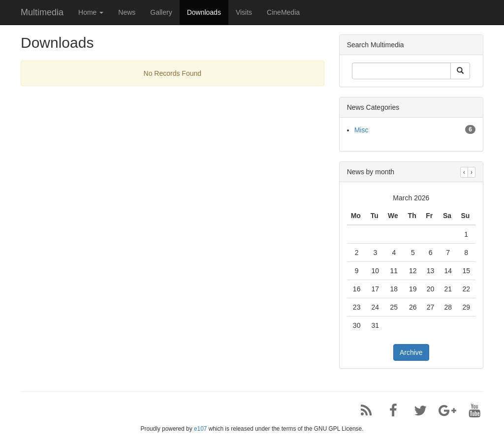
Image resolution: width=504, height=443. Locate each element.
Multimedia (42, 12)
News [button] (127, 12)
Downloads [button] (204, 12)
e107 (200, 429)
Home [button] (91, 12)
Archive (411, 352)
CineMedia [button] (283, 12)
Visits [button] (244, 12)
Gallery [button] (161, 12)
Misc (362, 130)
